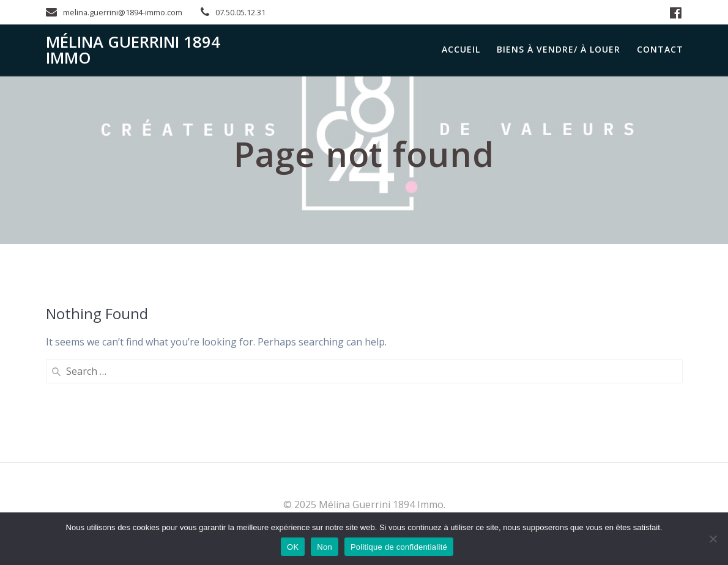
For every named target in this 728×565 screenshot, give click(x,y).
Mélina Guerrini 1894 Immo (133, 50)
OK (293, 547)
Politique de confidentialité (399, 547)
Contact (660, 49)
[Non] (713, 539)
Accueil (461, 49)
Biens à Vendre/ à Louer (559, 49)
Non (325, 547)
